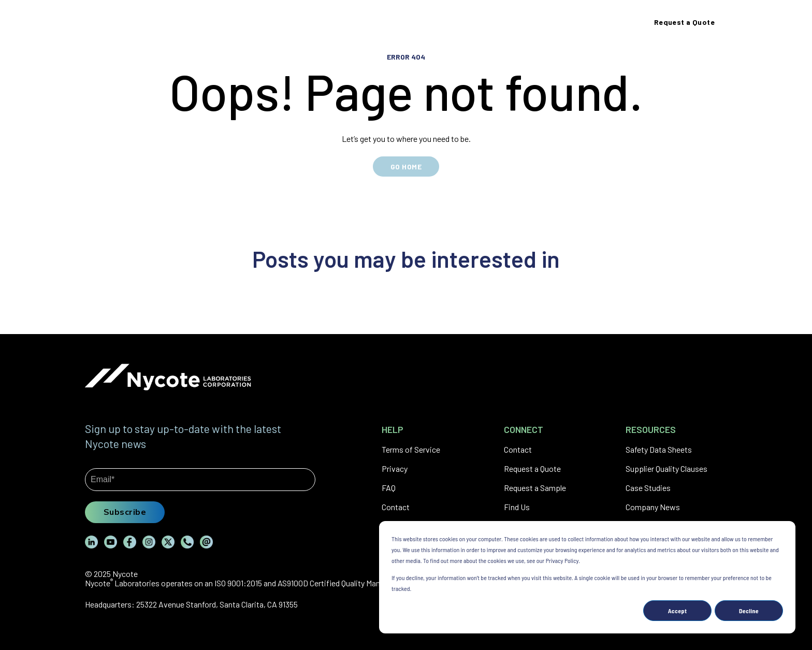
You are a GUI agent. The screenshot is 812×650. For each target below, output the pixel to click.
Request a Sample (535, 488)
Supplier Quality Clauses (666, 468)
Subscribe (125, 512)
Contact (396, 507)
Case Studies (648, 488)
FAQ (389, 488)
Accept (678, 611)
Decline (749, 611)
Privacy (395, 468)
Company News (653, 507)
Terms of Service (411, 449)
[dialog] (587, 577)
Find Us (517, 507)
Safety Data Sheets (659, 449)
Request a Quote (532, 468)
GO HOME (406, 167)
